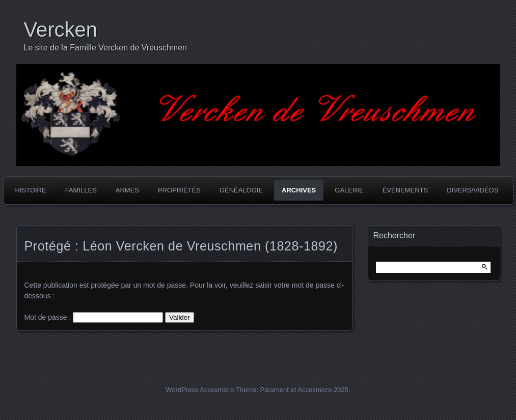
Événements (405, 190)
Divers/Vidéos (472, 190)
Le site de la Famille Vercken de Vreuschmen (105, 48)
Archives (299, 190)
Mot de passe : (94, 317)
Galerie (349, 190)
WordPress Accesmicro (200, 390)
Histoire (31, 190)
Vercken (61, 30)
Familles (81, 190)
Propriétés (179, 190)
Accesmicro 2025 (323, 390)
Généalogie (241, 190)
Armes (127, 190)
